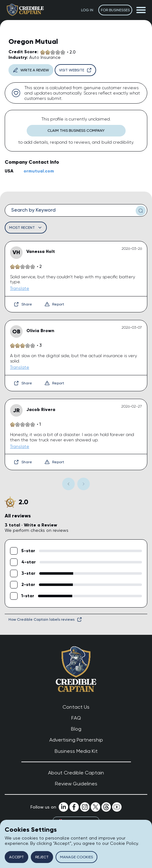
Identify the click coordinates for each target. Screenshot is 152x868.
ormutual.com (39, 171)
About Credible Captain (76, 773)
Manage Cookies (76, 857)
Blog (76, 729)
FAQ (76, 718)
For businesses (115, 10)
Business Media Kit (76, 751)
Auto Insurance (45, 57)
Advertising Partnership (76, 740)
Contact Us (76, 707)
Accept (16, 857)
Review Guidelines (76, 784)
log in (87, 10)
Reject (42, 857)
